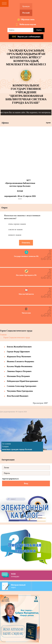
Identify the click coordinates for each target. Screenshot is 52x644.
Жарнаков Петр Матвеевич (19, 357)
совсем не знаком (15, 230)
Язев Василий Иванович (18, 396)
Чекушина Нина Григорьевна (20, 391)
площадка (32, 575)
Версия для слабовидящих (29, 37)
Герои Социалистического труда (17, 338)
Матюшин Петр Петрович (18, 376)
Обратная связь (28, 20)
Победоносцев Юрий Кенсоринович (22, 381)
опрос (32, 586)
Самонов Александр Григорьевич (22, 386)
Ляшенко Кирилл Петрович (19, 371)
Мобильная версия (28, 24)
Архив (48, 123)
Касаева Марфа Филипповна (20, 366)
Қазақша (26, 6)
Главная (3, 335)
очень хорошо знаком (17, 224)
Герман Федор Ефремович (18, 352)
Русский (26, 13)
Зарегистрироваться (10, 479)
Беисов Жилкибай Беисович (19, 347)
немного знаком (15, 235)
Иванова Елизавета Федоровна (20, 361)
